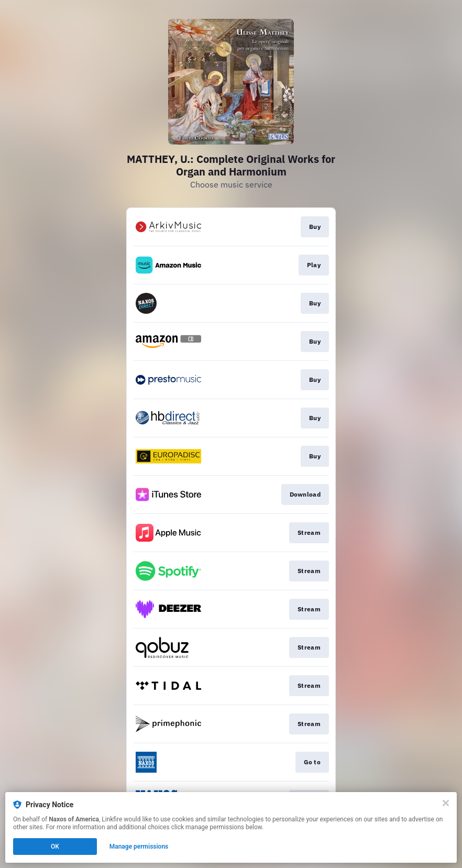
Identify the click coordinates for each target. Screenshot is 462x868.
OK (55, 847)
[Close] (446, 803)
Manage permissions (139, 847)
